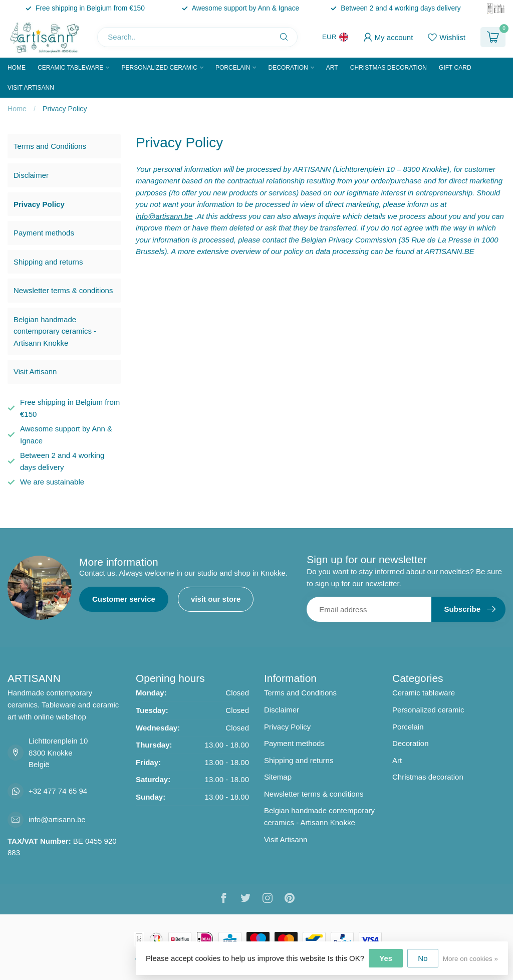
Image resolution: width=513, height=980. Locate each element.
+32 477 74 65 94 (58, 791)
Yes (386, 958)
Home (17, 68)
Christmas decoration (389, 68)
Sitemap (278, 777)
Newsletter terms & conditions (63, 290)
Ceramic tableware (70, 68)
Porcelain (233, 68)
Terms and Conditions (50, 146)
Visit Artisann (31, 88)
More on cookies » (470, 959)
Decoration (288, 68)
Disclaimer (31, 175)
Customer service (124, 599)
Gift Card (455, 68)
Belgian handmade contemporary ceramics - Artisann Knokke (55, 331)
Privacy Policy (65, 109)
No (423, 958)
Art (332, 68)
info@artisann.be (57, 819)
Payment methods (44, 233)
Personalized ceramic (159, 68)
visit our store (216, 599)
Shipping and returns (48, 262)
